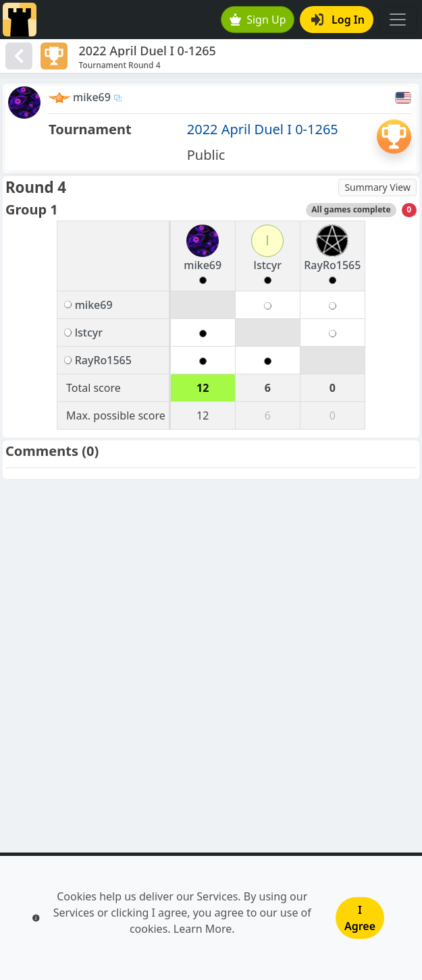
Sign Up (258, 20)
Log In (338, 20)
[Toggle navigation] (398, 20)
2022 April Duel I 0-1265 (263, 129)
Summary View (377, 187)
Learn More (203, 929)
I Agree (360, 918)
